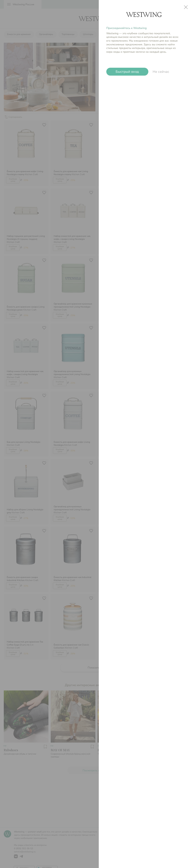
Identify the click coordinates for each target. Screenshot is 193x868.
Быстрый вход (127, 72)
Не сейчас (161, 72)
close (186, 7)
